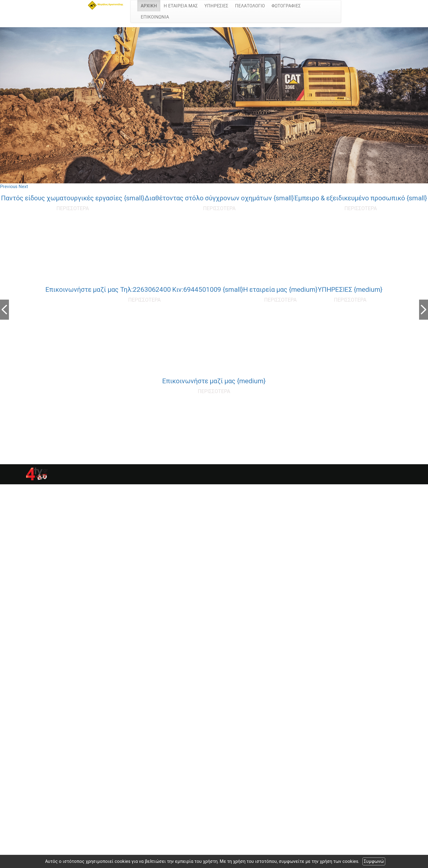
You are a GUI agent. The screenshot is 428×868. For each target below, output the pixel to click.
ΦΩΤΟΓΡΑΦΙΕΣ (286, 6)
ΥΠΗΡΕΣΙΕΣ (216, 6)
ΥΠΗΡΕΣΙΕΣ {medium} (350, 289)
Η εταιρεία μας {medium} (280, 289)
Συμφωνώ (374, 861)
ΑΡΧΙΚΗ (149, 6)
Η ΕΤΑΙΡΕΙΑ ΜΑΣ (181, 6)
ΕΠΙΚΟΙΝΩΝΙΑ (155, 17)
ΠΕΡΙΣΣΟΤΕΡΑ (73, 208)
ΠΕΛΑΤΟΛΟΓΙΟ (250, 6)
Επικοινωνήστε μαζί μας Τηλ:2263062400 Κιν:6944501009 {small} (144, 289)
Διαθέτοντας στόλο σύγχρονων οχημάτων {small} (219, 198)
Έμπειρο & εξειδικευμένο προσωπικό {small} (361, 198)
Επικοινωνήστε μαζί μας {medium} (214, 381)
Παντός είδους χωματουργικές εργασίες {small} (73, 198)
